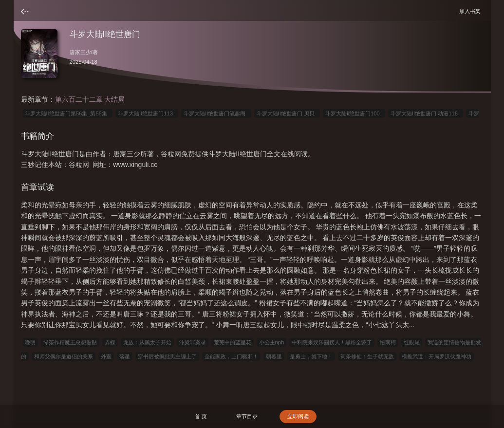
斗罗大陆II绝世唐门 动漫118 (426, 113)
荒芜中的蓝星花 (233, 342)
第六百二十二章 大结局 (90, 99)
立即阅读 (298, 416)
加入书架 (471, 11)
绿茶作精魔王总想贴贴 (70, 342)
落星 (125, 356)
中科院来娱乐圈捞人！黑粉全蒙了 (332, 342)
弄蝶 (110, 342)
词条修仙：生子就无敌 (367, 356)
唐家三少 (80, 52)
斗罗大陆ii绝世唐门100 (354, 113)
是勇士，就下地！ (311, 356)
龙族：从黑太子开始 (147, 342)
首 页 (201, 416)
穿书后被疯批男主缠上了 (167, 356)
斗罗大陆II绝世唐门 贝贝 (287, 113)
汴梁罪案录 (193, 342)
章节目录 (247, 416)
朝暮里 (274, 356)
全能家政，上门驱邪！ (231, 356)
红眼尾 (412, 342)
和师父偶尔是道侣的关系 (64, 356)
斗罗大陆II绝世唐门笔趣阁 (216, 113)
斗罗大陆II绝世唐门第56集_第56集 (68, 113)
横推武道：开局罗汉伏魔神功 (437, 356)
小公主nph (272, 342)
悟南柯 (388, 342)
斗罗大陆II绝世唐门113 (147, 113)
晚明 (30, 342)
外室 (106, 356)
